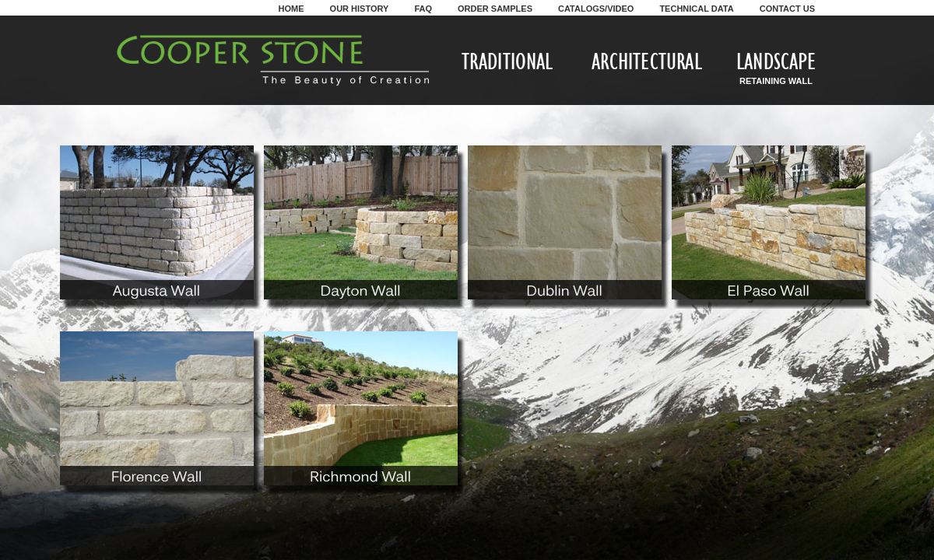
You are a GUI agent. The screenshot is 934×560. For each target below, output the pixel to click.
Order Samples (495, 9)
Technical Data (696, 9)
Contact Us (787, 9)
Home (291, 9)
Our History (360, 9)
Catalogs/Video (596, 9)
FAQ (423, 9)
